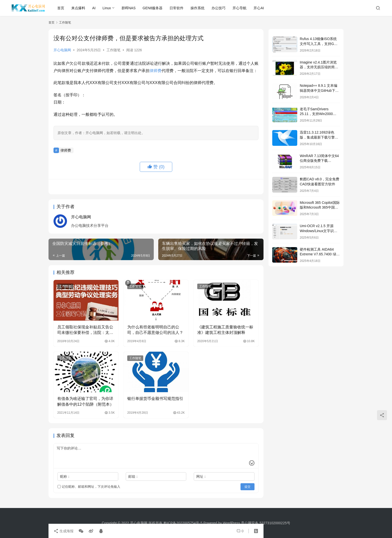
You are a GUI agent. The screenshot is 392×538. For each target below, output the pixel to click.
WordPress (231, 523)
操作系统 (197, 8)
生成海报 (63, 531)
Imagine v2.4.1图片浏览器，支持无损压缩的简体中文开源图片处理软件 (319, 67)
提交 (247, 487)
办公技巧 (218, 8)
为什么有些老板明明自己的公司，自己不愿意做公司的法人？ (155, 330)
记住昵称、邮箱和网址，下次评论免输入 (89, 487)
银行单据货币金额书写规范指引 (155, 399)
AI (94, 8)
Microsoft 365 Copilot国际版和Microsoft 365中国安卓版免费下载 (320, 207)
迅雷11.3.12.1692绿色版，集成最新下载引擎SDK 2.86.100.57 (317, 137)
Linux (107, 8)
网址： (201, 476)
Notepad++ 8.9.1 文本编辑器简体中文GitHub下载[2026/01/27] (319, 90)
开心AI (259, 8)
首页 (61, 8)
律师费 (155, 71)
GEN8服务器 (152, 8)
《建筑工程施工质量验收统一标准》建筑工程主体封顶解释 (225, 330)
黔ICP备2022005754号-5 (183, 523)
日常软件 (176, 8)
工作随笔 (113, 50)
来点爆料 (78, 8)
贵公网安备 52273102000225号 (266, 523)
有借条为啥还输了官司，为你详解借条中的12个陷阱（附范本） (85, 401)
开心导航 (239, 8)
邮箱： (133, 476)
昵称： (65, 476)
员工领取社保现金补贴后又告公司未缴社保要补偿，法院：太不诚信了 (85, 330)
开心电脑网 (62, 50)
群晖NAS (129, 8)
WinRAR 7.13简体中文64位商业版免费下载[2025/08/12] (319, 161)
